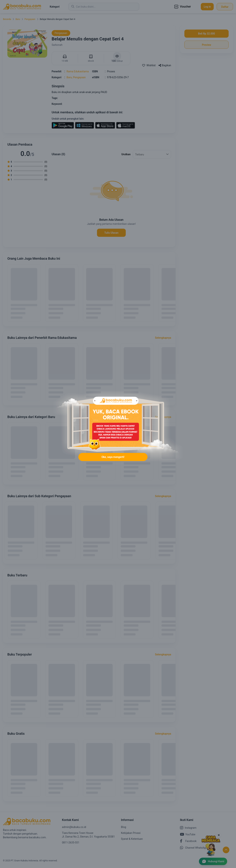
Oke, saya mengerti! (113, 462)
